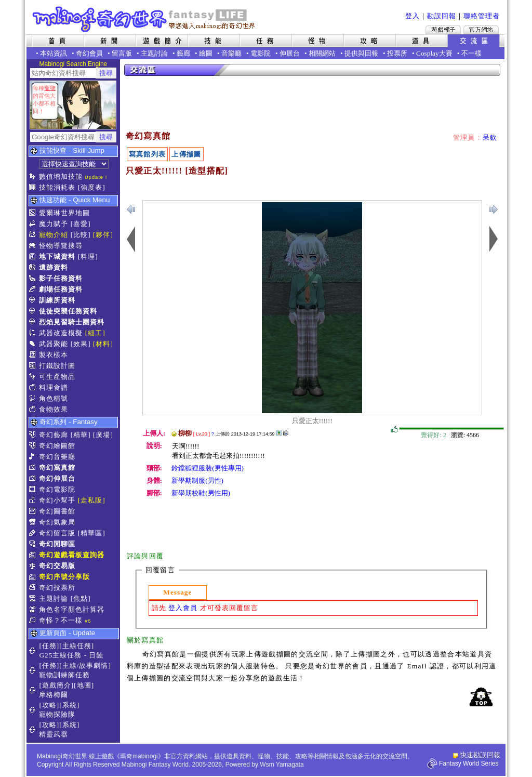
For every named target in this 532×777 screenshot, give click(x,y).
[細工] (95, 333)
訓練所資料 (57, 300)
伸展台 (290, 53)
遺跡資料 (54, 267)
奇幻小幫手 (57, 500)
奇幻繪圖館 (57, 446)
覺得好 (394, 430)
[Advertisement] (313, 104)
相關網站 (322, 53)
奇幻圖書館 (57, 511)
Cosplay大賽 (434, 53)
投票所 (397, 53)
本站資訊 (54, 53)
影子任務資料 (61, 278)
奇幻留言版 (57, 533)
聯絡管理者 (482, 16)
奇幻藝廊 (54, 435)
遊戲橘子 (443, 30)
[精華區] (92, 533)
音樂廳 (231, 53)
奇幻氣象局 (57, 522)
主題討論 (154, 53)
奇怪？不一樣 (61, 620)
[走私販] (92, 500)
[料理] (88, 256)
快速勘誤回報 (480, 755)
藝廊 (183, 53)
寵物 (50, 88)
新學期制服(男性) (197, 480)
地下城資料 (57, 256)
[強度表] (92, 187)
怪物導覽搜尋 (61, 246)
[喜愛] (81, 224)
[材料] (103, 344)
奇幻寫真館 (57, 467)
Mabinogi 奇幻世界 (145, 19)
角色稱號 (54, 398)
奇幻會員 (89, 53)
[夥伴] (103, 235)
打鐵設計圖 (57, 366)
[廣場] (103, 435)
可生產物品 (57, 377)
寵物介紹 (54, 235)
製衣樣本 (54, 355)
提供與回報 (361, 53)
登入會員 (183, 608)
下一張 (131, 209)
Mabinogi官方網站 (481, 30)
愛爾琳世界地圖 (64, 213)
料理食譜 (54, 387)
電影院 (261, 53)
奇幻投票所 (57, 588)
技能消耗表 (57, 187)
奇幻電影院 (57, 489)
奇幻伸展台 (57, 478)
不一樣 (471, 53)
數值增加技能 (61, 176)
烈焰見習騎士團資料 (72, 322)
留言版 (122, 53)
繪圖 (206, 53)
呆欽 (490, 137)
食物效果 (54, 409)
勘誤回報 (442, 16)
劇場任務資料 (61, 289)
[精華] (81, 435)
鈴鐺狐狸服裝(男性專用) (208, 468)
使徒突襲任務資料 (68, 311)
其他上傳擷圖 (279, 433)
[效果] (81, 344)
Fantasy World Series (469, 763)
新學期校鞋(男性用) (201, 493)
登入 (413, 16)
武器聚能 (54, 344)
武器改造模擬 (61, 333)
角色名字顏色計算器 (72, 609)
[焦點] (81, 598)
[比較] (81, 235)
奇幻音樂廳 (57, 457)
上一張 (494, 209)
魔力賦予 (54, 224)
